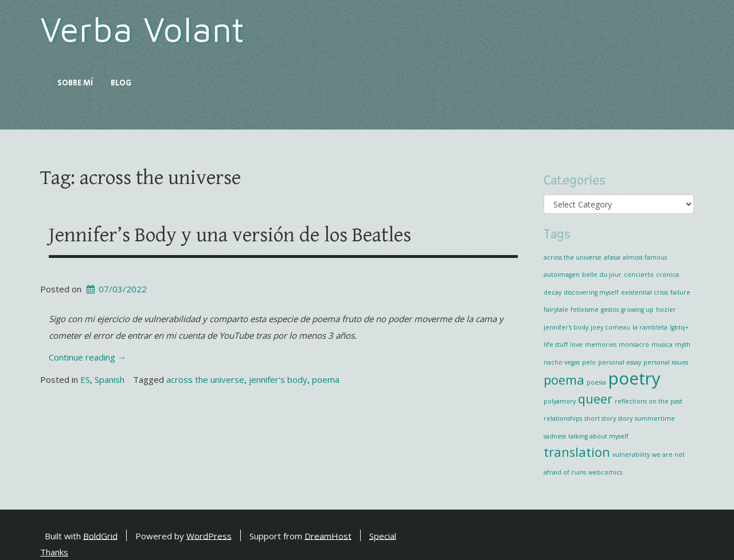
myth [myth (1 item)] (683, 344)
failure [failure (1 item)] (680, 292)
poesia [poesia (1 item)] (596, 382)
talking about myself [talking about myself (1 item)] (598, 436)
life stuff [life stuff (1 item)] (556, 344)
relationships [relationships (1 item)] (563, 418)
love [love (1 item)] (576, 344)
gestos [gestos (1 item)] (610, 310)
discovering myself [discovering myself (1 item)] (591, 292)
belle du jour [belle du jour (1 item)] (602, 275)
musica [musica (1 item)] (662, 344)
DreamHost (328, 535)
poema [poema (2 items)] (564, 380)
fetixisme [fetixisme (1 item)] (585, 310)
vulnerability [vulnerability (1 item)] (631, 455)
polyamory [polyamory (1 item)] (560, 401)
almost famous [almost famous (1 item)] (645, 257)
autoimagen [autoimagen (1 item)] (562, 275)
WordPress (209, 535)
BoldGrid (100, 535)
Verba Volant (142, 29)
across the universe (205, 379)
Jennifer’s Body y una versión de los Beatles (230, 235)
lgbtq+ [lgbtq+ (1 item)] (679, 327)
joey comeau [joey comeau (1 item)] (610, 327)
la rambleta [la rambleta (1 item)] (650, 327)
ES (85, 379)
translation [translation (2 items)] (577, 452)
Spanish (110, 379)
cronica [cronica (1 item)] (667, 275)
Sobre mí (75, 83)
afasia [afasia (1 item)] (612, 257)
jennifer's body (278, 379)
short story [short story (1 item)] (600, 418)
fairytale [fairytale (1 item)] (556, 310)
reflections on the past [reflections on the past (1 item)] (649, 401)
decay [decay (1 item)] (553, 292)
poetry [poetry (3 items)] (635, 378)
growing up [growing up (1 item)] (637, 310)
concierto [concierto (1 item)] (639, 275)
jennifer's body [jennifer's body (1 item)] (566, 327)
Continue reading (87, 357)
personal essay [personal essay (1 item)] (620, 362)
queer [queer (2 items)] (595, 399)
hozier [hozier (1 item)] (666, 310)
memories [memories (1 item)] (601, 344)
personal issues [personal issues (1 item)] (666, 362)
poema (326, 379)
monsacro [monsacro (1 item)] (634, 344)
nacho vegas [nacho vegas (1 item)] (562, 362)
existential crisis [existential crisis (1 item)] (645, 292)
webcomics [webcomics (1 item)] (605, 472)
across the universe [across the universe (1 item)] (573, 257)
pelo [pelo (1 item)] (589, 362)
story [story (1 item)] (625, 418)
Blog (121, 83)
